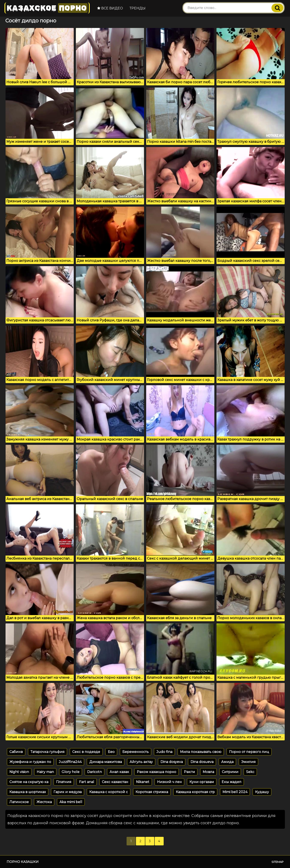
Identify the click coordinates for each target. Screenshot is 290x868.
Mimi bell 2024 (235, 792)
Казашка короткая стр (195, 792)
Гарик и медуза (68, 792)
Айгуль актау (141, 762)
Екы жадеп (232, 782)
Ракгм (189, 772)
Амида (227, 762)
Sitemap (278, 862)
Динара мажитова (106, 762)
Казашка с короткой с (109, 792)
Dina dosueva (202, 762)
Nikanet (143, 782)
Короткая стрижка (152, 792)
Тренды (138, 8)
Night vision (19, 772)
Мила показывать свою (201, 752)
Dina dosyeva (172, 762)
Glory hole (71, 772)
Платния (64, 782)
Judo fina (164, 752)
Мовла (208, 772)
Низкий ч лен (169, 782)
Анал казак (119, 772)
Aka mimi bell (71, 802)
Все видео (110, 8)
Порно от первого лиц (249, 752)
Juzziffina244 (70, 762)
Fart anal (87, 782)
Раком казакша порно (157, 772)
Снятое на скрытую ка (29, 782)
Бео (111, 752)
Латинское (19, 802)
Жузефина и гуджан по (30, 762)
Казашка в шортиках (28, 792)
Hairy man (45, 772)
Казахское (47, 8)
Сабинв (16, 752)
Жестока (44, 802)
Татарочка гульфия (48, 752)
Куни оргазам (202, 782)
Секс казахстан (115, 782)
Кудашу (262, 792)
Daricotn (95, 772)
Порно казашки (23, 862)
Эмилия (248, 762)
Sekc (250, 772)
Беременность (136, 752)
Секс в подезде (86, 752)
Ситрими (230, 772)
